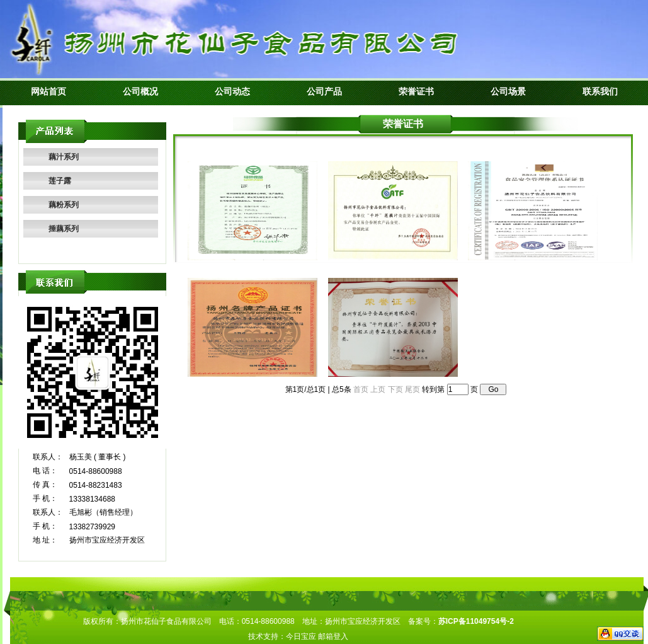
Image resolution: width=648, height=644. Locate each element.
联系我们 (600, 91)
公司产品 (324, 91)
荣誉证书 (416, 91)
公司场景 (508, 91)
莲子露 (60, 181)
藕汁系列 (64, 157)
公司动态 (232, 91)
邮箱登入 (333, 636)
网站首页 (48, 91)
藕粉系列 (64, 205)
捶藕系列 (64, 229)
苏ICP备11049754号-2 (476, 621)
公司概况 (140, 91)
